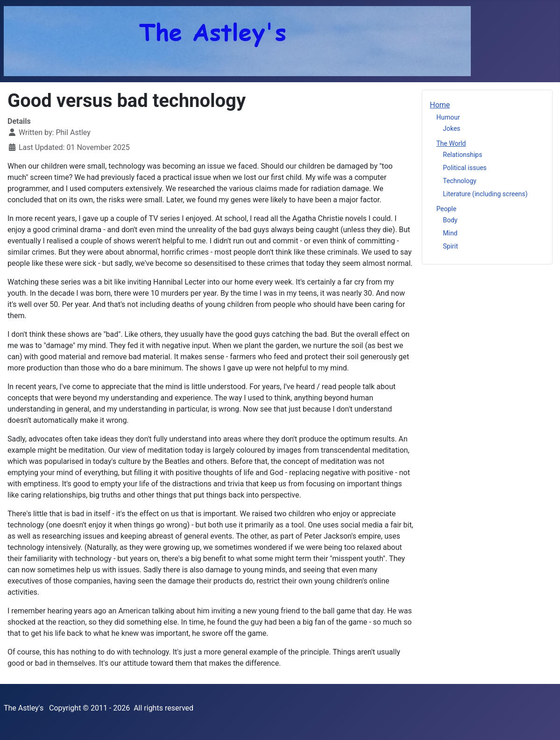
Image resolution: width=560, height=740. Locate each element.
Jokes (451, 128)
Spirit (450, 246)
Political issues (465, 168)
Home (440, 105)
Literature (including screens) (485, 194)
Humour (448, 117)
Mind (450, 233)
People (446, 209)
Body (450, 220)
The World (451, 143)
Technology (460, 181)
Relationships (462, 155)
